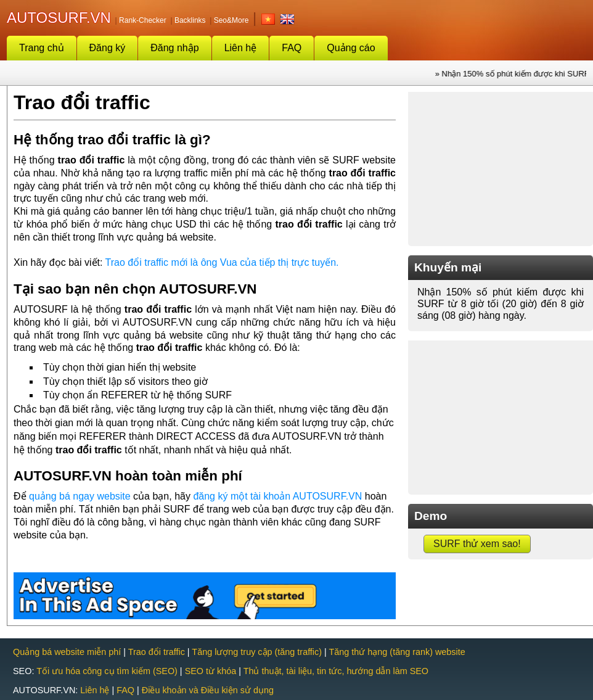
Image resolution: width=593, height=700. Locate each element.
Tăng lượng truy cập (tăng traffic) (257, 652)
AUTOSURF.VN (59, 18)
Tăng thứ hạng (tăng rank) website (397, 652)
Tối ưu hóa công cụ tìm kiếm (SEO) (107, 671)
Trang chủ (42, 48)
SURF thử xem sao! (477, 544)
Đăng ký (108, 48)
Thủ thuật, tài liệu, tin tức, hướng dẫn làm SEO (336, 671)
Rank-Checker (143, 20)
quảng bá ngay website (80, 496)
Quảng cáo (351, 48)
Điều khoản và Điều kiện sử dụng (208, 690)
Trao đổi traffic (157, 652)
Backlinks (190, 20)
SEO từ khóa (211, 671)
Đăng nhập (174, 48)
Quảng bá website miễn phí (67, 652)
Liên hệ (241, 48)
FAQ (292, 48)
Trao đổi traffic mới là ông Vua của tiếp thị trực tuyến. (222, 262)
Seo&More (231, 20)
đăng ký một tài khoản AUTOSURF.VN (277, 496)
